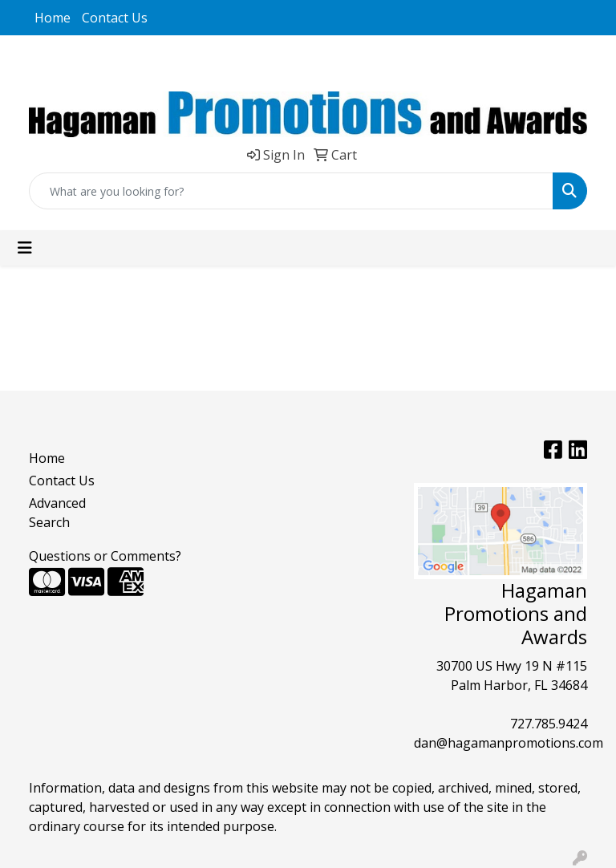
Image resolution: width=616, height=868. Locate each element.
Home (53, 18)
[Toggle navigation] (25, 248)
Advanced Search (57, 513)
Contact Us (115, 18)
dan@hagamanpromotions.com (509, 743)
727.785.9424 (549, 724)
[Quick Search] (291, 191)
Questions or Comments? (105, 556)
